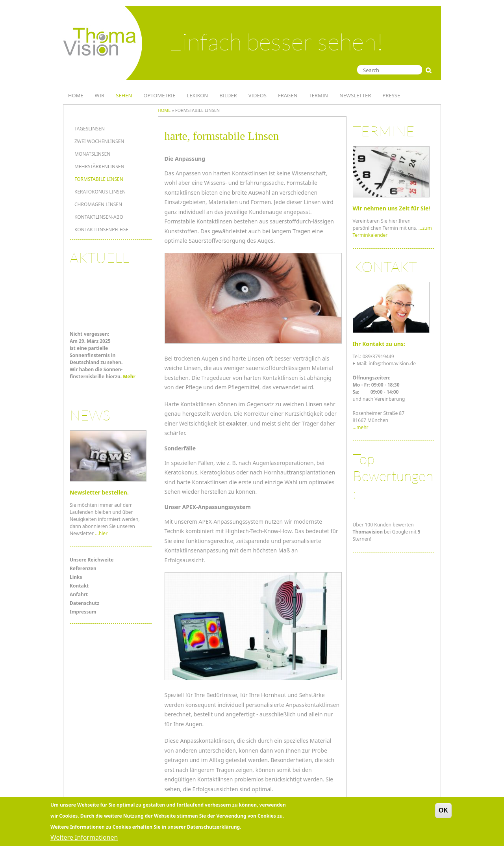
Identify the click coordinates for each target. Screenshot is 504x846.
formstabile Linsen (99, 179)
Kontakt (79, 586)
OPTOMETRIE (159, 95)
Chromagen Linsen (98, 204)
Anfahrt (79, 594)
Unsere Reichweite (92, 560)
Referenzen (83, 568)
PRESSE (391, 95)
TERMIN (318, 95)
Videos (258, 95)
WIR (100, 95)
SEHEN (124, 95)
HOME (76, 95)
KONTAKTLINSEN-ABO (99, 217)
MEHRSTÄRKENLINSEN (99, 166)
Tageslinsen (90, 129)
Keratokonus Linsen (100, 192)
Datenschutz (84, 603)
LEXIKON (197, 95)
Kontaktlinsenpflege (101, 230)
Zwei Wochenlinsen (99, 141)
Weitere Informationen (84, 837)
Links (76, 577)
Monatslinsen (92, 154)
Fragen (288, 95)
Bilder (228, 95)
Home (164, 110)
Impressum (83, 612)
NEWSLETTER (355, 95)
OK (443, 810)
